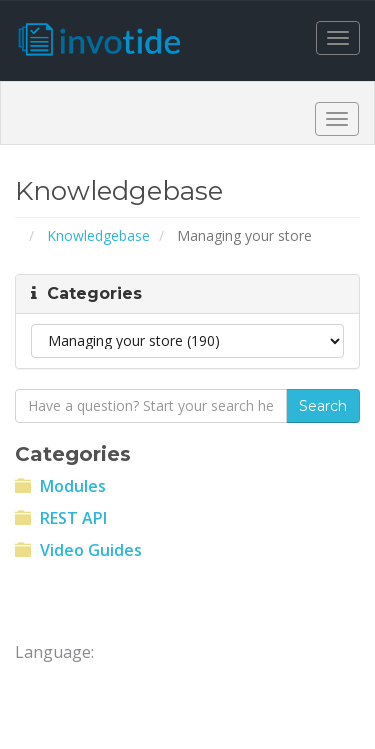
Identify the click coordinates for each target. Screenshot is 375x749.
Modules (60, 486)
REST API (61, 518)
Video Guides (78, 550)
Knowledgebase (98, 235)
